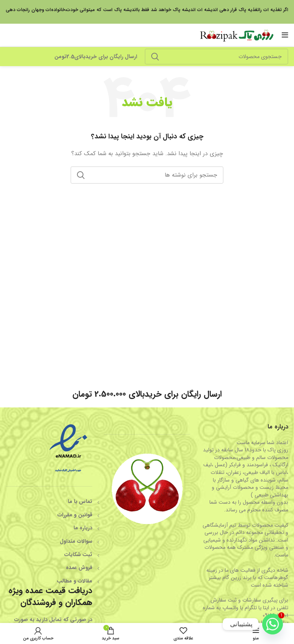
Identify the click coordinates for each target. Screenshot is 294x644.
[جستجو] (216, 57)
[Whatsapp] (273, 624)
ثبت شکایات (78, 555)
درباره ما (83, 528)
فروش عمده (79, 568)
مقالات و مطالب (74, 581)
